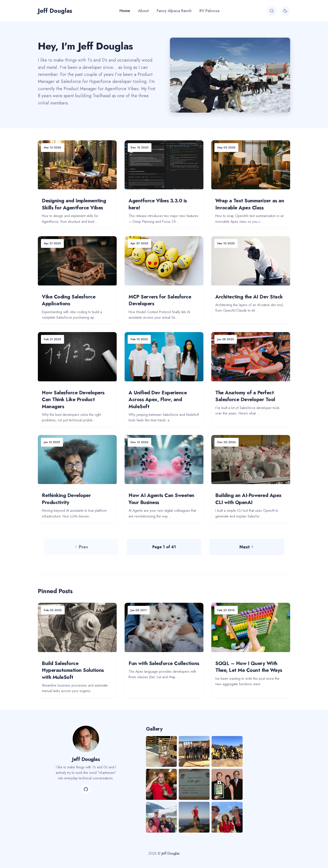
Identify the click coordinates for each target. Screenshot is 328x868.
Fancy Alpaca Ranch (174, 11)
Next (247, 547)
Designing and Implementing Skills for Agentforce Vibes (74, 204)
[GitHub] (86, 789)
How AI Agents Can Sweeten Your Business (161, 499)
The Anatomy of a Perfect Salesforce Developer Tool (245, 396)
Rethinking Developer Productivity (66, 499)
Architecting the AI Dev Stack (249, 297)
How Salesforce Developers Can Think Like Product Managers (73, 399)
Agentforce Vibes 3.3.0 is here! (158, 204)
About (143, 11)
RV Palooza (209, 11)
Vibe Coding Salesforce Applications (69, 300)
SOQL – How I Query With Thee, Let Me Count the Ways (249, 667)
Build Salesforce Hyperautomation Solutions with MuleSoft (73, 670)
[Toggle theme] (285, 11)
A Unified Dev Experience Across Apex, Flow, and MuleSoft (158, 399)
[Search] (272, 11)
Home (125, 11)
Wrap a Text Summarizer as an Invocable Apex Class (250, 204)
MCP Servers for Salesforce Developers (160, 300)
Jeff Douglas (55, 11)
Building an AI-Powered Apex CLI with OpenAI (248, 499)
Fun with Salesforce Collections (164, 663)
